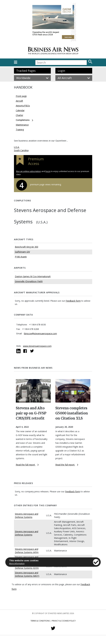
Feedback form (73, 301)
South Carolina (21, 150)
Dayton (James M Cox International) (33, 276)
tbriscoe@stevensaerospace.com (40, 333)
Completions (23, 120)
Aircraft (19, 101)
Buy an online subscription (29, 171)
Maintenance (22, 125)
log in (48, 171)
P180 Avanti (21, 257)
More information (17, 564)
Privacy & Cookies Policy (64, 621)
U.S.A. (17, 147)
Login (61, 71)
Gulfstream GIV (22, 252)
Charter (19, 115)
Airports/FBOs (23, 106)
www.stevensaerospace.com (37, 346)
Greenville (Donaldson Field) (29, 281)
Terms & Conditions (40, 621)
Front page (21, 96)
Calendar (20, 110)
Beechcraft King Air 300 (27, 247)
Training (20, 130)
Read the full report (27, 465)
